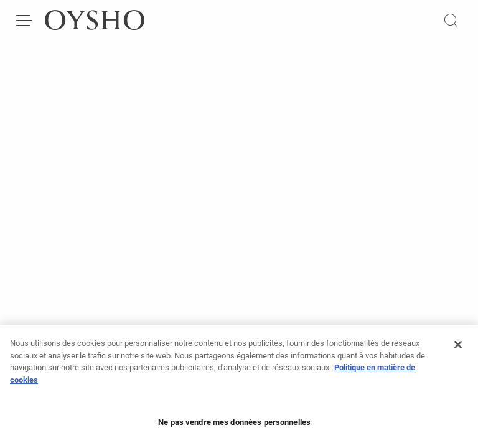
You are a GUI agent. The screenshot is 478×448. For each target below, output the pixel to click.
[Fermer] (458, 348)
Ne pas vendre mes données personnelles (234, 425)
